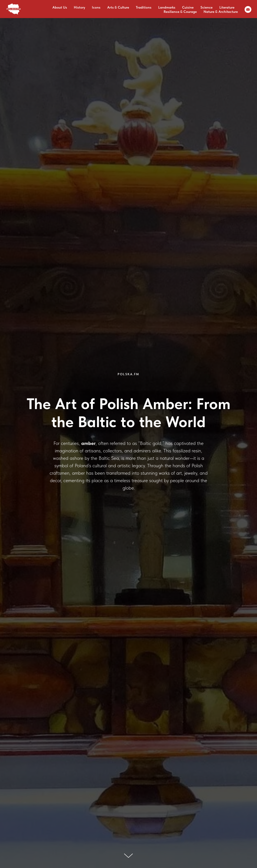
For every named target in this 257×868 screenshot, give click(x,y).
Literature (227, 7)
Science (206, 7)
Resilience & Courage (180, 12)
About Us (60, 7)
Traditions (144, 7)
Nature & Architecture (221, 12)
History (79, 7)
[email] (248, 9)
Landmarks (167, 7)
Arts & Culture (118, 7)
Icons (96, 7)
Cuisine (188, 7)
